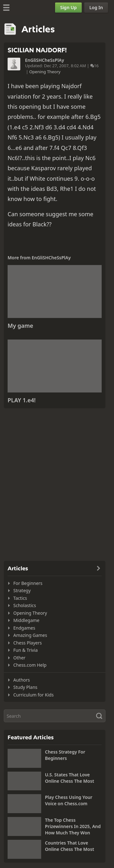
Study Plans (25, 687)
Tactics (20, 598)
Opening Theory (45, 72)
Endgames (24, 628)
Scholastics (25, 605)
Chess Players (28, 643)
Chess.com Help (30, 665)
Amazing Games (30, 635)
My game (20, 326)
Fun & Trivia (25, 650)
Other (19, 658)
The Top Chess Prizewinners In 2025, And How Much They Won (73, 826)
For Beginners (28, 583)
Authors (22, 680)
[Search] (55, 716)
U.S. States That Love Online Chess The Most (70, 778)
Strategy (22, 590)
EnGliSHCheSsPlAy (44, 60)
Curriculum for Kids (33, 695)
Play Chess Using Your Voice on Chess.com (69, 800)
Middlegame (26, 620)
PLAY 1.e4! (22, 400)
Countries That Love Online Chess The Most (70, 846)
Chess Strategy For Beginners (65, 755)
